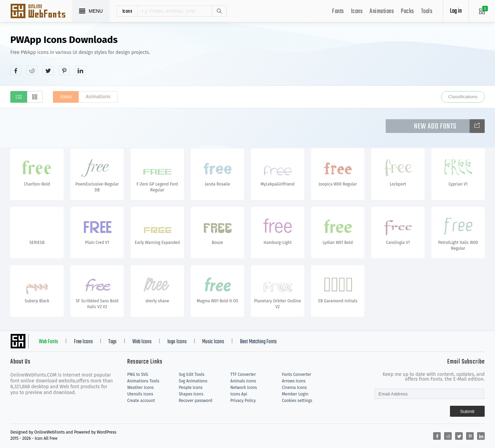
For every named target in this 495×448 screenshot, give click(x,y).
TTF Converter (243, 374)
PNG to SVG (138, 374)
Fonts (338, 12)
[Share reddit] (32, 70)
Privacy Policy (243, 401)
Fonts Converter (296, 374)
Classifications (463, 97)
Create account (141, 401)
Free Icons (83, 342)
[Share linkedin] (80, 70)
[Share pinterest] (64, 70)
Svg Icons (41, 12)
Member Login (295, 394)
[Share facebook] (16, 70)
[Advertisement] (360, 55)
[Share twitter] (48, 70)
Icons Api (239, 394)
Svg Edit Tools (192, 374)
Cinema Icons (294, 388)
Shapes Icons (191, 394)
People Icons (191, 388)
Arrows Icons (294, 381)
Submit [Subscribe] (467, 411)
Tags (112, 342)
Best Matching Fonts (258, 342)
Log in (456, 11)
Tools (427, 12)
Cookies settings (297, 401)
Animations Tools (143, 381)
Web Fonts (48, 342)
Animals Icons (243, 381)
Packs (408, 12)
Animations (382, 12)
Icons (357, 12)
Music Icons (213, 342)
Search (219, 11)
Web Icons (142, 342)
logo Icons (177, 342)
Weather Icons (140, 388)
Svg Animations (193, 381)
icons (127, 11)
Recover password (196, 401)
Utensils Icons (140, 394)
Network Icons (244, 388)
